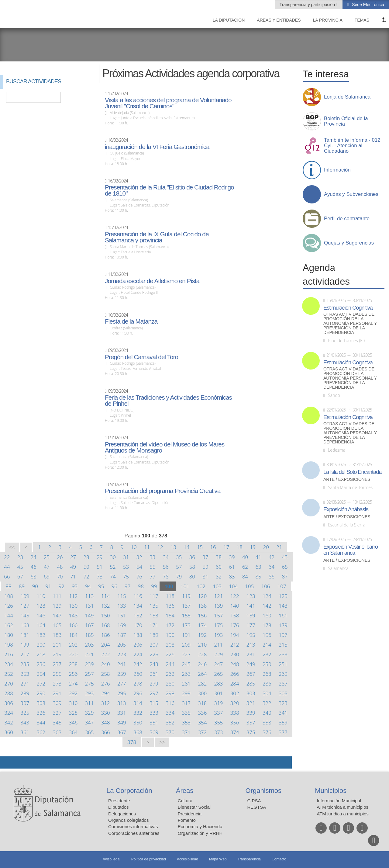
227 (186, 654)
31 (126, 557)
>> (162, 742)
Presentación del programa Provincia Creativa (163, 491)
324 (9, 713)
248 (235, 664)
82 (219, 576)
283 (219, 684)
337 (219, 713)
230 (235, 654)
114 (106, 596)
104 (233, 586)
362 (41, 732)
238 (73, 664)
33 (152, 557)
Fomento (187, 820)
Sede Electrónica (367, 5)
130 (73, 606)
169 (122, 625)
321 (251, 703)
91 (48, 586)
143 (283, 606)
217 (25, 654)
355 (219, 722)
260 (138, 674)
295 (122, 693)
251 (283, 664)
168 (106, 625)
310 (73, 703)
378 (132, 742)
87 (285, 576)
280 (170, 684)
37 (205, 557)
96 (114, 586)
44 (7, 567)
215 (283, 645)
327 (57, 713)
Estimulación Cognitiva (348, 308)
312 (106, 703)
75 (126, 576)
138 (203, 606)
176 (235, 625)
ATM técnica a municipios (343, 807)
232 (267, 654)
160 (267, 615)
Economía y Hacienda (200, 826)
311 (90, 703)
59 (205, 567)
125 (283, 596)
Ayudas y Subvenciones (351, 194)
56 (166, 567)
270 (9, 684)
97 (127, 586)
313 (122, 703)
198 (9, 645)
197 (283, 635)
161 (283, 615)
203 (90, 645)
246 (203, 664)
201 (57, 645)
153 (154, 615)
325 (25, 713)
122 (235, 596)
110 (41, 596)
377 (283, 732)
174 (203, 625)
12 (160, 547)
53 (126, 567)
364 (73, 732)
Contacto (279, 859)
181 (25, 635)
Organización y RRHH (200, 833)
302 (235, 693)
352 (170, 722)
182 (41, 635)
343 (25, 722)
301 (219, 693)
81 (205, 576)
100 (169, 586)
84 (245, 576)
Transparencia (249, 859)
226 (170, 654)
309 (57, 703)
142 (267, 606)
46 (33, 567)
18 (240, 547)
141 (251, 606)
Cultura (185, 801)
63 (258, 567)
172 (170, 625)
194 (235, 635)
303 (251, 693)
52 (113, 567)
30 (113, 557)
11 (147, 547)
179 (283, 625)
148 (73, 615)
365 (90, 732)
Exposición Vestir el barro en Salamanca (351, 550)
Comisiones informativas (133, 826)
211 (219, 645)
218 (41, 654)
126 (9, 606)
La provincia (328, 20)
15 (200, 547)
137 (186, 606)
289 (25, 693)
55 (152, 567)
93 (75, 586)
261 (154, 674)
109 (25, 596)
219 (57, 654)
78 (166, 576)
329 (90, 713)
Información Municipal (339, 801)
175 (219, 625)
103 (217, 586)
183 (57, 635)
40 (245, 557)
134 (138, 606)
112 (73, 596)
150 (106, 615)
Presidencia (190, 814)
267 (251, 674)
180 (9, 635)
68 (33, 576)
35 (179, 557)
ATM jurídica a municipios (343, 814)
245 (186, 664)
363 (57, 732)
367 (122, 732)
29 (100, 557)
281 (186, 684)
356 (235, 722)
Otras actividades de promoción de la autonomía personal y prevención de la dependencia (350, 323)
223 (122, 654)
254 (41, 674)
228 (203, 654)
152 (138, 615)
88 (9, 586)
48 (60, 567)
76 (139, 576)
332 (138, 713)
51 (100, 567)
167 (90, 625)
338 (235, 713)
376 (267, 732)
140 (235, 606)
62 (245, 567)
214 (267, 645)
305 (283, 693)
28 (86, 557)
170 (138, 625)
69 (47, 576)
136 (170, 606)
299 (186, 693)
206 (138, 645)
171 (154, 625)
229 (219, 654)
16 (213, 547)
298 (170, 693)
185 (90, 635)
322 (267, 703)
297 (154, 693)
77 (152, 576)
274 (73, 684)
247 (219, 664)
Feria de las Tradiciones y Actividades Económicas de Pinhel (168, 401)
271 (25, 684)
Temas (362, 20)
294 (106, 693)
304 (267, 693)
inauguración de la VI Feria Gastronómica (157, 147)
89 (22, 586)
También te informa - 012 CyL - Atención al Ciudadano (352, 146)
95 (101, 586)
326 (41, 713)
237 (57, 664)
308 (41, 703)
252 (9, 674)
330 (106, 713)
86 (272, 576)
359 (283, 722)
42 (272, 557)
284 (235, 684)
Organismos (264, 791)
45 (20, 567)
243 (154, 664)
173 (186, 625)
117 (154, 596)
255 (57, 674)
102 (201, 586)
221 (90, 654)
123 (251, 596)
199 (25, 645)
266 (235, 674)
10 (134, 547)
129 (57, 606)
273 (57, 684)
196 (267, 635)
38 (219, 557)
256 (73, 674)
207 (154, 645)
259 (122, 674)
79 (179, 576)
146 (41, 615)
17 (226, 547)
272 (41, 684)
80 (192, 576)
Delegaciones (122, 814)
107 (282, 586)
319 (219, 703)
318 (203, 703)
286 (267, 684)
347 (90, 722)
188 (138, 635)
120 (203, 596)
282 (203, 684)
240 (106, 664)
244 (170, 664)
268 (267, 674)
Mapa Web (218, 859)
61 (232, 567)
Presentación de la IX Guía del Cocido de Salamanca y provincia (157, 237)
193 (219, 635)
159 (251, 615)
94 (88, 586)
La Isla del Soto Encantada (352, 472)
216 (9, 654)
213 (251, 645)
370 (170, 732)
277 (122, 684)
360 (9, 732)
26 (60, 557)
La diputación (229, 20)
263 (186, 674)
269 (283, 674)
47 (47, 567)
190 (170, 635)
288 (9, 693)
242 (138, 664)
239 (90, 664)
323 (283, 703)
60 (219, 567)
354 (203, 722)
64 (272, 567)
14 (186, 547)
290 (41, 693)
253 (25, 674)
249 (251, 664)
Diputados (119, 807)
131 (90, 606)
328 (73, 713)
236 (41, 664)
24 (33, 557)
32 (139, 557)
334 (170, 713)
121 (219, 596)
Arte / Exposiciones (347, 479)
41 (258, 557)
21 (279, 547)
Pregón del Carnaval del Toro (141, 357)
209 (186, 645)
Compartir (8, 762)
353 (186, 722)
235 (25, 664)
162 (9, 625)
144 (9, 615)
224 (138, 654)
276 (106, 684)
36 (192, 557)
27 (73, 557)
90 (35, 586)
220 (73, 654)
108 (9, 596)
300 (203, 693)
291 (57, 693)
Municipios (331, 791)
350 (138, 722)
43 (285, 557)
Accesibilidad (188, 859)
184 (73, 635)
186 (106, 635)
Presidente (119, 801)
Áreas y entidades (279, 20)
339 (251, 713)
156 (203, 615)
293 (90, 693)
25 (47, 557)
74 (113, 576)
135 (154, 606)
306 (9, 703)
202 (73, 645)
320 (235, 703)
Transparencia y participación (308, 5)
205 (122, 645)
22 (7, 557)
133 (122, 606)
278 (138, 684)
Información (337, 170)
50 (86, 567)
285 (251, 684)
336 (203, 713)
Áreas (185, 791)
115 (122, 596)
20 (266, 547)
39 (232, 557)
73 (100, 576)
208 (170, 645)
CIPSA (254, 801)
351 (154, 722)
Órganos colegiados (128, 820)
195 (251, 635)
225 (154, 654)
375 (251, 732)
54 (139, 567)
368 (138, 732)
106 (266, 586)
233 (283, 654)
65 (285, 567)
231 (251, 654)
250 (267, 664)
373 (219, 732)
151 (122, 615)
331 (122, 713)
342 (9, 722)
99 (154, 586)
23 (20, 557)
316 (170, 703)
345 (57, 722)
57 (179, 567)
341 (283, 713)
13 (173, 547)
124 (267, 596)
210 (203, 645)
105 (250, 586)
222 (106, 654)
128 (41, 606)
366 (106, 732)
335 (186, 713)
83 (232, 576)
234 (9, 664)
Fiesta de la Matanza (131, 321)
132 (106, 606)
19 (253, 547)
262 (170, 674)
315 (154, 703)
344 (41, 722)
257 (90, 674)
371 (186, 732)
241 (122, 664)
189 (154, 635)
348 (106, 722)
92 (62, 586)
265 (219, 674)
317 (186, 703)
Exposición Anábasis (346, 509)
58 (192, 567)
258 (106, 674)
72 (86, 576)
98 (141, 586)
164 (41, 625)
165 (57, 625)
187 (122, 635)
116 (138, 596)
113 (90, 596)
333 (154, 713)
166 (73, 625)
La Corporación (129, 791)
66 (7, 576)
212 (235, 645)
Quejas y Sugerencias (349, 243)
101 (185, 586)
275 (90, 684)
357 (251, 722)
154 (170, 615)
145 (25, 615)
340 (267, 713)
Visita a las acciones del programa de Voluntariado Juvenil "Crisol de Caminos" (168, 103)
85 (258, 576)
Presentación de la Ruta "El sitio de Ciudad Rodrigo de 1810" (169, 190)
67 (20, 576)
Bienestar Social (194, 807)
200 (41, 645)
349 (122, 722)
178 (267, 625)
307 (25, 703)
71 (73, 576)
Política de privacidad (149, 859)
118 (170, 596)
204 (106, 645)
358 (267, 722)
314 (138, 703)
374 (235, 732)
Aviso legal (112, 859)
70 (60, 576)
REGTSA (257, 807)
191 (186, 635)
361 (25, 732)
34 (166, 557)
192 (203, 635)
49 (73, 567)
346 (73, 722)
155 (186, 615)
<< (12, 547)
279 (154, 684)
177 (251, 625)
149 (90, 615)
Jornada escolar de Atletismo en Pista (152, 281)
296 (138, 693)
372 (203, 732)
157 (219, 615)
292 (73, 693)
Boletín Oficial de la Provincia (346, 121)
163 (25, 625)
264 (203, 674)
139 (219, 606)
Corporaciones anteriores (134, 833)
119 (186, 596)
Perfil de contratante (347, 219)
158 (235, 615)
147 (57, 615)
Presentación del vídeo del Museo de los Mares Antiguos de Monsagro (165, 447)
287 (283, 684)
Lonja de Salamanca (347, 97)
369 (154, 732)
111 (57, 596)
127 (25, 606)
